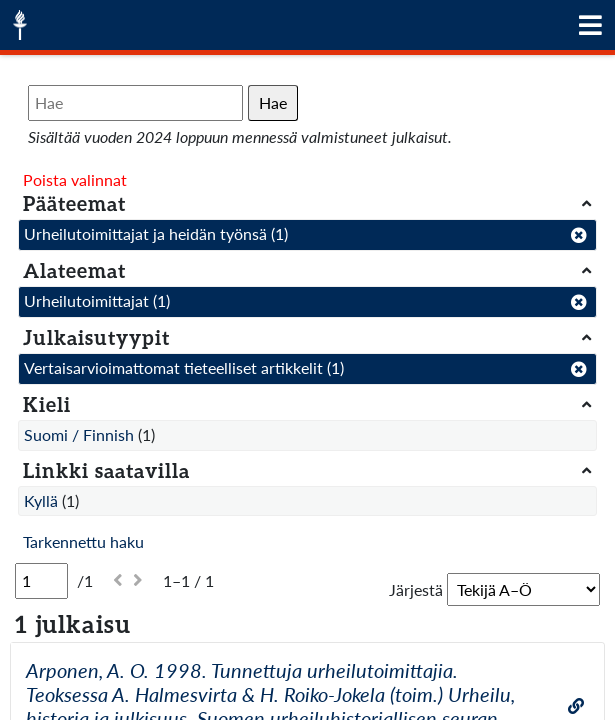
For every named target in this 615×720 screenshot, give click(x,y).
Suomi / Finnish (79, 434)
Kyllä (41, 500)
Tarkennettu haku (83, 541)
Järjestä (416, 589)
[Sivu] (41, 581)
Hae (273, 102)
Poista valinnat (75, 179)
